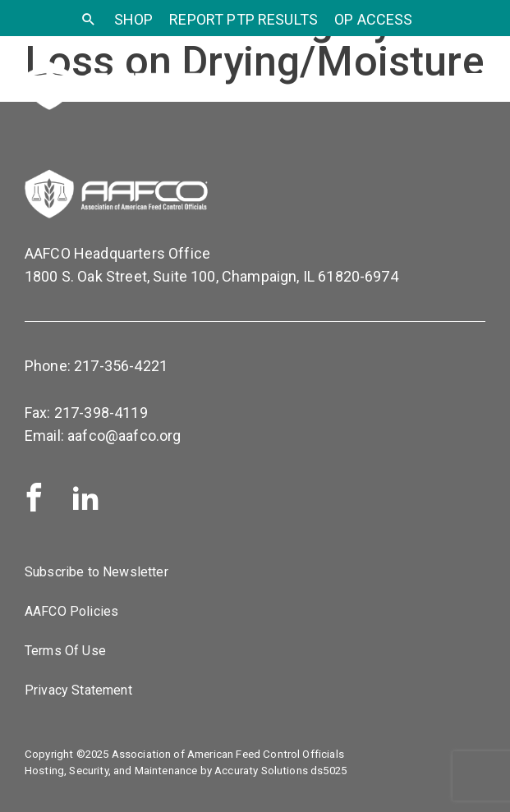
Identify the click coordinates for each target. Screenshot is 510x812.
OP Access (373, 19)
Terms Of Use (65, 651)
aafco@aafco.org (124, 436)
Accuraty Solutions (261, 771)
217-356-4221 (121, 366)
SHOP (134, 19)
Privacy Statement (78, 690)
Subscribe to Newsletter (96, 572)
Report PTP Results (244, 19)
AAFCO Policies (71, 611)
